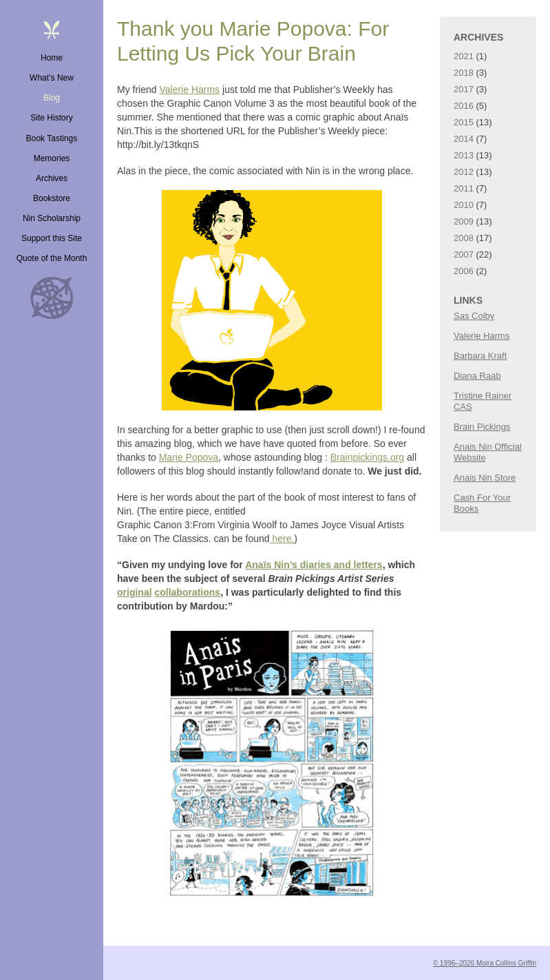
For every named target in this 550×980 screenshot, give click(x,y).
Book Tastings (52, 138)
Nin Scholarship (52, 218)
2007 (464, 254)
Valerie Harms (189, 90)
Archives (52, 178)
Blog (52, 98)
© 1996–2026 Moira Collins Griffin (485, 963)
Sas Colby (474, 316)
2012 (464, 172)
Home (52, 58)
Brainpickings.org (367, 457)
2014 (464, 139)
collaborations (187, 592)
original (135, 592)
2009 (464, 221)
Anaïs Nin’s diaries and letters (314, 565)
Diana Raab (477, 376)
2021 (464, 56)
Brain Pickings (482, 427)
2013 (464, 155)
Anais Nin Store (485, 478)
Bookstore (52, 198)
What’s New (52, 78)
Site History (51, 118)
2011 (464, 188)
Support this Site (52, 238)
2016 (464, 106)
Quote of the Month (52, 258)
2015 (464, 122)
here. (282, 539)
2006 (464, 271)
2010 (464, 205)
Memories (52, 158)
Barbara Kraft (480, 356)
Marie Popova (189, 457)
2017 (464, 89)
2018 (464, 73)
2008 (464, 238)
